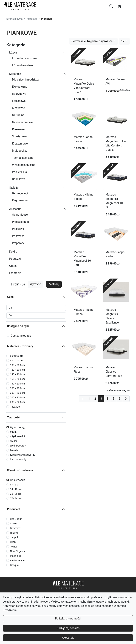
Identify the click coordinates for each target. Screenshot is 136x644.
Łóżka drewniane (23, 65)
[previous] (83, 399)
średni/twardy (18, 446)
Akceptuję (68, 638)
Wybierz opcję (18, 427)
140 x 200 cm (17, 374)
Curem (14, 523)
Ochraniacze (20, 215)
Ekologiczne (20, 87)
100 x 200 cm (17, 365)
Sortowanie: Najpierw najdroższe (92, 41)
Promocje (15, 273)
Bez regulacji (20, 193)
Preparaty (18, 243)
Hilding (14, 533)
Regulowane (20, 200)
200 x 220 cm (17, 402)
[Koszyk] (119, 6)
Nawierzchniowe (22, 122)
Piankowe (18, 129)
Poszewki (18, 229)
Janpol (14, 537)
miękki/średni (17, 436)
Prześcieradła (20, 222)
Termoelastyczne (23, 158)
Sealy (13, 542)
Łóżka (13, 53)
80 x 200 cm (17, 356)
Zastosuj (54, 284)
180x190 (15, 407)
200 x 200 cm (17, 388)
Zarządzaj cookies (68, 628)
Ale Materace (17, 560)
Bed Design (16, 519)
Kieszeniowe (20, 144)
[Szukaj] (111, 6)
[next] (126, 399)
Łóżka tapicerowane (25, 58)
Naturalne (18, 115)
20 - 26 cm (16, 494)
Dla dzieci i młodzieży (26, 80)
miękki (14, 432)
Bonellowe (19, 179)
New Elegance (18, 551)
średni (13, 441)
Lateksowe (19, 101)
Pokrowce (18, 236)
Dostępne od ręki (18, 326)
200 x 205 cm (17, 393)
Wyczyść (35, 284)
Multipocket (19, 151)
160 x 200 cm (17, 379)
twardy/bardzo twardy (23, 455)
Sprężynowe (20, 136)
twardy (14, 450)
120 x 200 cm (17, 370)
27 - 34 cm (16, 498)
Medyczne (18, 108)
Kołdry (13, 252)
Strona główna (15, 19)
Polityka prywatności (68, 618)
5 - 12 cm (15, 485)
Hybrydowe (19, 94)
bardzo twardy (18, 459)
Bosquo (14, 565)
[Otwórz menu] (128, 6)
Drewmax (15, 528)
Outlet (13, 266)
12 (123, 41)
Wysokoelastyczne (24, 165)
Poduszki (15, 259)
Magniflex (15, 556)
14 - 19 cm (16, 489)
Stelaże (14, 188)
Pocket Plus (19, 172)
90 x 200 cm (17, 360)
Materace (32, 19)
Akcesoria (15, 209)
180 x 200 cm (17, 384)
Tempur (14, 547)
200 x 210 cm (17, 397)
